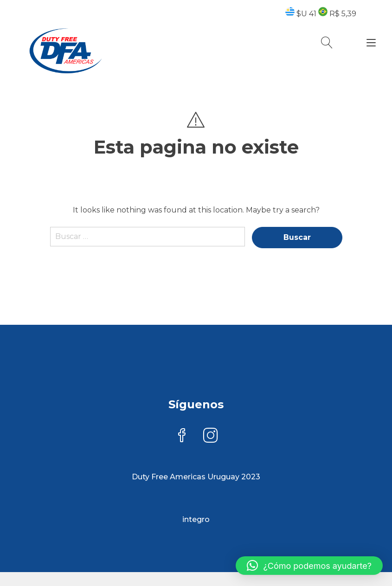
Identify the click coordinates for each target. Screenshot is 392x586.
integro (196, 519)
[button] (309, 566)
